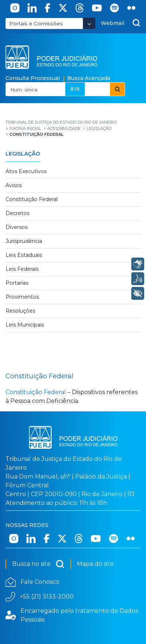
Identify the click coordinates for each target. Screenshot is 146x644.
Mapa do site (95, 564)
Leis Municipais (25, 325)
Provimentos (22, 297)
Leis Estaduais (24, 255)
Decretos (17, 213)
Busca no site (38, 564)
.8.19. (75, 89)
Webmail (113, 23)
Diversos (17, 227)
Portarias (17, 283)
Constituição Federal (32, 199)
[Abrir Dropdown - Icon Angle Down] (89, 23)
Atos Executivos (26, 171)
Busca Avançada (89, 78)
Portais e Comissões (36, 23)
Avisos (14, 185)
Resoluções (20, 311)
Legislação (23, 154)
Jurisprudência (24, 241)
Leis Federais (22, 269)
